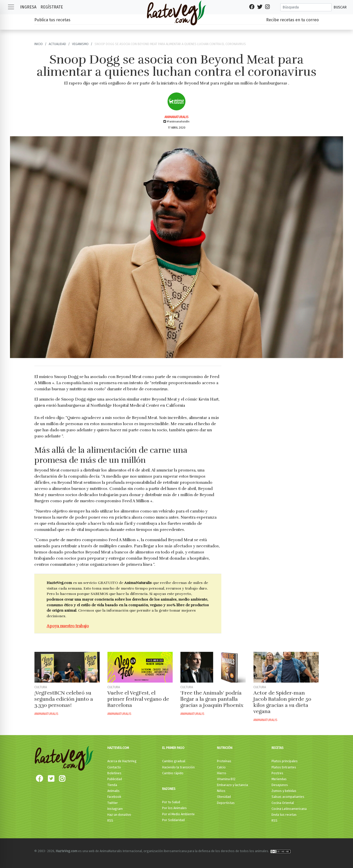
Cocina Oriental (283, 803)
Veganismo (80, 44)
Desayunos (280, 785)
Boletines (114, 773)
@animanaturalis (176, 121)
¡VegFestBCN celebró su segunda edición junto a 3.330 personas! (64, 699)
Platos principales (285, 761)
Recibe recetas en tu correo (292, 20)
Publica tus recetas (52, 20)
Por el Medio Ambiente (178, 814)
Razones (169, 789)
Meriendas (279, 779)
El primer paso (173, 748)
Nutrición (225, 748)
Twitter (113, 803)
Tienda (112, 785)
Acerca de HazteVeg (122, 761)
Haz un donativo (119, 815)
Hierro (222, 773)
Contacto (114, 767)
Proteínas (224, 761)
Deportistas (226, 803)
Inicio (39, 44)
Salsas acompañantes (288, 797)
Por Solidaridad (173, 820)
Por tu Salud (171, 802)
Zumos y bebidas (284, 791)
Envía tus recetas (284, 815)
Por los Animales (174, 808)
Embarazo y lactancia (232, 785)
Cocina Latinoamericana (289, 809)
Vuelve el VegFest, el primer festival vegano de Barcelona (138, 699)
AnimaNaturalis (176, 117)
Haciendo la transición (178, 767)
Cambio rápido (173, 773)
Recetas (278, 748)
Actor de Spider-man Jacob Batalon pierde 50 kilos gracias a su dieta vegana (282, 702)
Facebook (114, 797)
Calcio (221, 767)
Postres (277, 773)
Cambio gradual (174, 761)
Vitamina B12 (226, 779)
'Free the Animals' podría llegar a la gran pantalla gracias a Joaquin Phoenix (212, 699)
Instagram (115, 809)
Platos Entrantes (284, 767)
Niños (221, 791)
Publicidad (115, 779)
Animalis (113, 791)
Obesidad (224, 797)
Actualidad (57, 44)
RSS (110, 820)
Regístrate (52, 7)
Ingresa (28, 7)
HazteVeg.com (118, 748)
